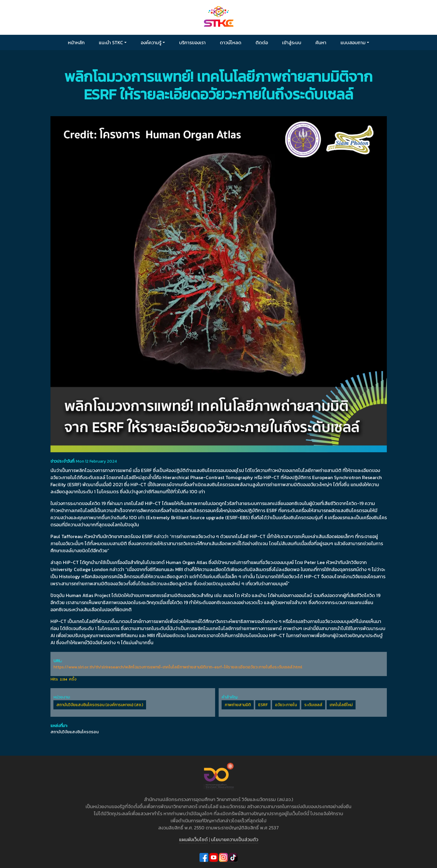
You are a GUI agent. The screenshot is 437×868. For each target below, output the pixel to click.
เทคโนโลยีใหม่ (341, 705)
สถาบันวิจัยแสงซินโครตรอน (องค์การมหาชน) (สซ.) (100, 705)
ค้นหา (321, 42)
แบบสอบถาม (353, 42)
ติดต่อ (262, 42)
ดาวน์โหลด (231, 42)
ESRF (263, 705)
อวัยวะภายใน (286, 705)
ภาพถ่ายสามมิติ (238, 705)
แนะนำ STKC (111, 42)
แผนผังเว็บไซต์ (193, 839)
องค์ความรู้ (151, 42)
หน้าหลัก (76, 42)
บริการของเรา (192, 42)
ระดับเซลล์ (313, 705)
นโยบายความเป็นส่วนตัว (235, 839)
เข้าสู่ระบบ (292, 42)
